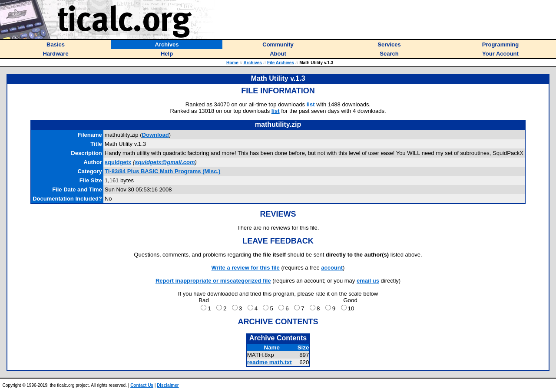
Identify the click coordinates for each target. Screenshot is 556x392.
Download (156, 135)
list (311, 104)
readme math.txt (270, 362)
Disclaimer (168, 385)
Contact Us (142, 385)
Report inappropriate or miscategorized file (213, 281)
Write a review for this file (246, 268)
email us (368, 281)
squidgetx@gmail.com (165, 162)
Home (232, 63)
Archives (253, 63)
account (332, 268)
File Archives (281, 63)
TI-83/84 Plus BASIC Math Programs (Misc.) (163, 171)
